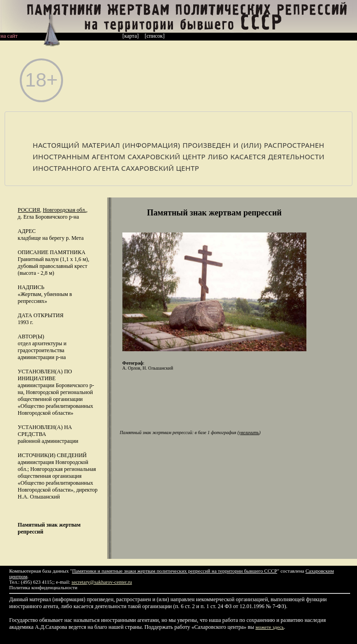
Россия (29, 210)
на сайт (9, 36)
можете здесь (270, 627)
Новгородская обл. (64, 210)
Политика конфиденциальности (43, 587)
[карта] (131, 36)
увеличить (249, 432)
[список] (155, 36)
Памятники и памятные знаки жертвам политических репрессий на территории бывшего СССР (175, 571)
